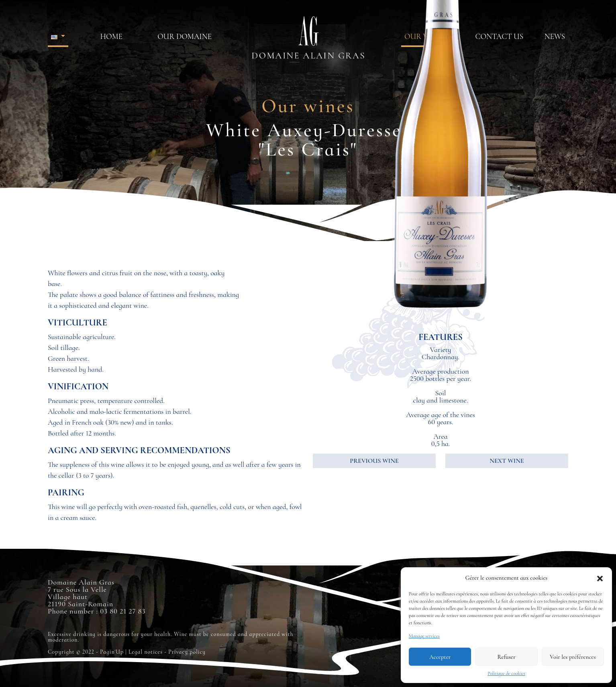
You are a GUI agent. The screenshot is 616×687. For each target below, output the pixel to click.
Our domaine (185, 37)
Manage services (424, 636)
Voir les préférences (573, 657)
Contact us (499, 37)
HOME (111, 37)
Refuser (507, 657)
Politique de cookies (506, 673)
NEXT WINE (507, 461)
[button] (600, 578)
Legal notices (146, 652)
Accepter (440, 657)
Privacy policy (187, 652)
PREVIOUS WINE (374, 461)
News (555, 37)
